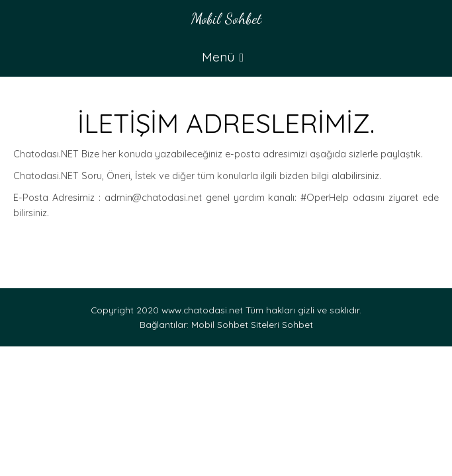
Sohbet (297, 324)
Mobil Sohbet (226, 18)
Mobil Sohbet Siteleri (235, 324)
